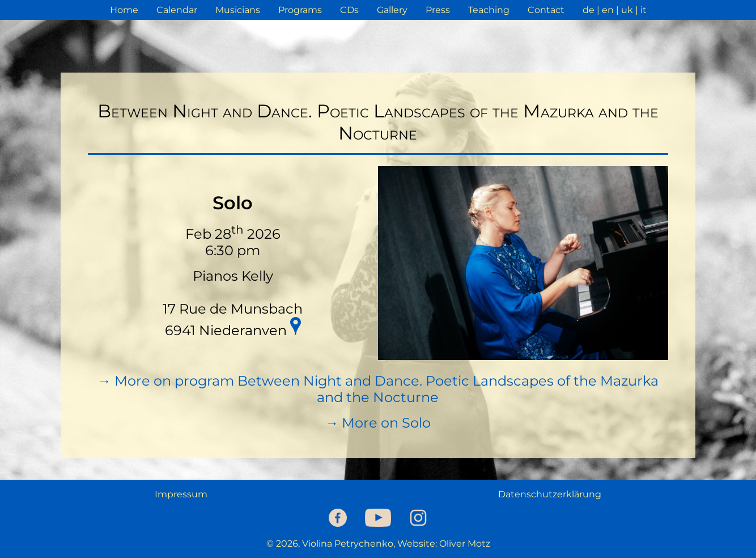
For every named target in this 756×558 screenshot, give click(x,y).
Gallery (392, 10)
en (608, 10)
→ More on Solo (378, 423)
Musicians (238, 10)
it (644, 10)
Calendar (177, 10)
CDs (349, 10)
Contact (546, 10)
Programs (300, 10)
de (589, 10)
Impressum (181, 494)
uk (627, 10)
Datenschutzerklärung (550, 494)
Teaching (489, 10)
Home (124, 10)
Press (438, 10)
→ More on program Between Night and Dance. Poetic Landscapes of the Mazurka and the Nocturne (378, 389)
